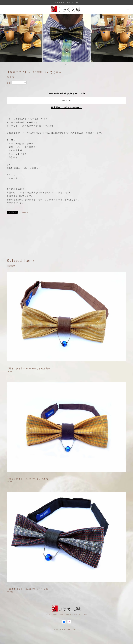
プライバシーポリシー (54, 614)
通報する (25, 212)
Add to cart (67, 100)
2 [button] (68, 64)
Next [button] (129, 38)
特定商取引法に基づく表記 (77, 614)
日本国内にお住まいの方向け (66, 108)
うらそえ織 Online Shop (67, 2)
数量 (9, 83)
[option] (67, 38)
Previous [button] (4, 38)
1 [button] (66, 64)
